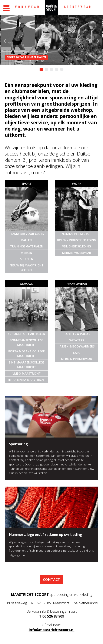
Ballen (26, 240)
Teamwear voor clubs (26, 234)
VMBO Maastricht (27, 374)
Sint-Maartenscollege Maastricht (26, 365)
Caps (77, 353)
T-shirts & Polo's (77, 334)
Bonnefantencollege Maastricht (26, 343)
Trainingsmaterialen (27, 246)
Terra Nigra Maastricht (26, 380)
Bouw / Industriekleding (77, 240)
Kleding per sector (77, 234)
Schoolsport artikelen (26, 334)
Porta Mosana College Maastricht (26, 354)
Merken (26, 253)
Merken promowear (77, 359)
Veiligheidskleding (77, 246)
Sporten (27, 259)
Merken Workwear (77, 253)
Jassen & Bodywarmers (77, 346)
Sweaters (77, 340)
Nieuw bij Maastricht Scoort (27, 268)
